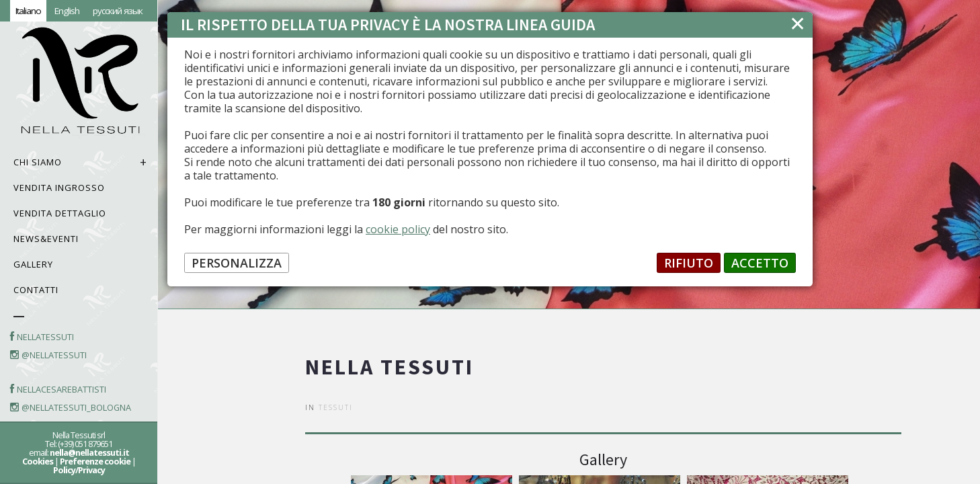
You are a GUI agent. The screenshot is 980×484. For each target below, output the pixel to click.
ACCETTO (760, 263)
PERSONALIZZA (237, 263)
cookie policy (398, 229)
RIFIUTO (689, 263)
